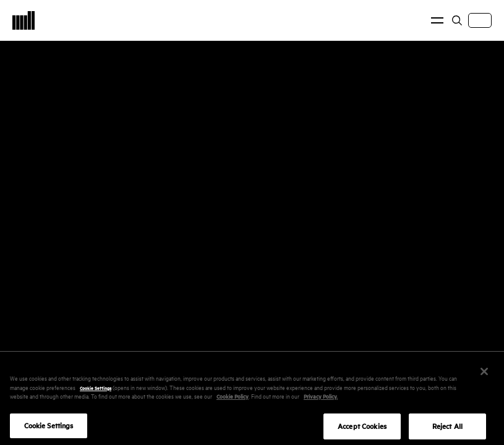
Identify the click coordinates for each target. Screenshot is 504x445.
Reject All (447, 430)
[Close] (484, 376)
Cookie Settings (96, 391)
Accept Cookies (362, 430)
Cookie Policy (233, 400)
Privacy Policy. (321, 400)
